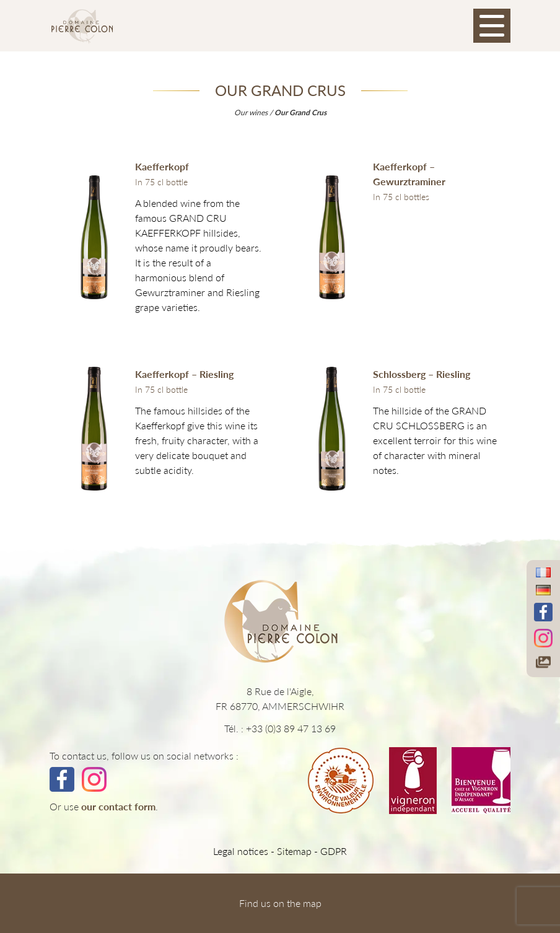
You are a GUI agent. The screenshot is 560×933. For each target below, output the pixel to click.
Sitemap (294, 851)
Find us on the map (280, 903)
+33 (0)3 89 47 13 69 (291, 728)
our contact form (118, 806)
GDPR (334, 851)
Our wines (251, 112)
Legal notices (241, 851)
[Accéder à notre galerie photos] (543, 662)
